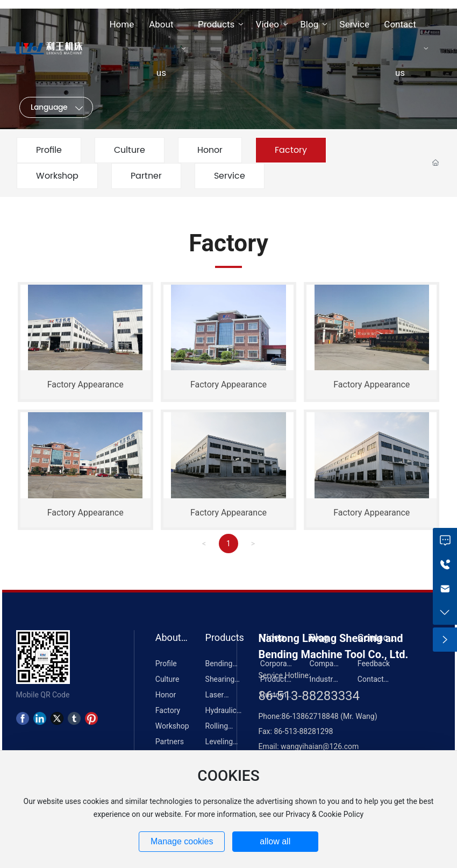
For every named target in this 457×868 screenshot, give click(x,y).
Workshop (57, 176)
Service (230, 176)
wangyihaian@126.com (320, 746)
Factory (291, 150)
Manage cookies (182, 841)
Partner (146, 176)
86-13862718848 (311, 716)
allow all (275, 841)
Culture (130, 150)
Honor (210, 150)
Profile (49, 150)
